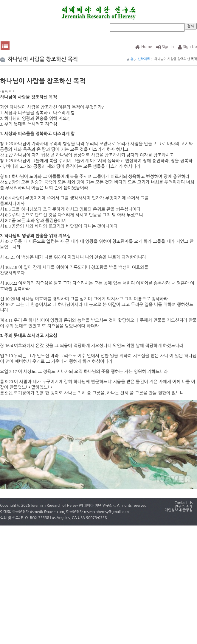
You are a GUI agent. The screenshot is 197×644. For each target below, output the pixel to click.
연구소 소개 (184, 506)
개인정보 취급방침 (179, 510)
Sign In (165, 47)
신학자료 (144, 59)
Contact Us (183, 503)
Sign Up (187, 47)
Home (144, 47)
